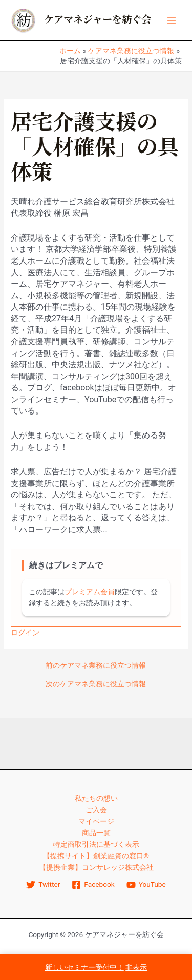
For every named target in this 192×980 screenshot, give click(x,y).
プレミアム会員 (90, 592)
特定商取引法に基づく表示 (96, 844)
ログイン (25, 633)
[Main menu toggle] (172, 20)
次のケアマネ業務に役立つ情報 (96, 684)
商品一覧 (96, 833)
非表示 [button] (136, 967)
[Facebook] (93, 885)
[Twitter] (43, 885)
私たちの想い (96, 798)
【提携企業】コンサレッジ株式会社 (96, 867)
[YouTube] (146, 885)
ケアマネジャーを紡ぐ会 (98, 20)
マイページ (96, 821)
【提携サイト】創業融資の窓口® (96, 856)
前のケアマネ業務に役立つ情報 (96, 666)
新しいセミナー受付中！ (84, 967)
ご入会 (96, 810)
